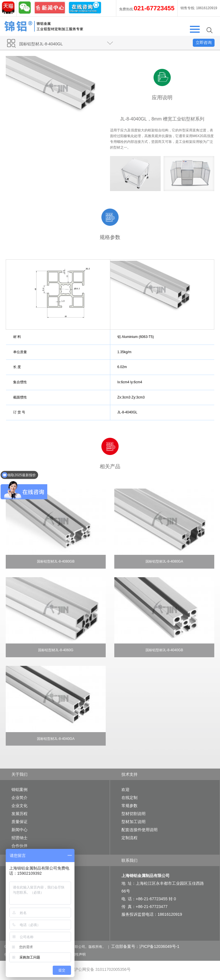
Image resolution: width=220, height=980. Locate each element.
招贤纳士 (19, 838)
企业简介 (19, 798)
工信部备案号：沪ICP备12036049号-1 (145, 946)
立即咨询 (204, 42)
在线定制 (129, 798)
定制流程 (129, 838)
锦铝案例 (19, 790)
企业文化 (19, 806)
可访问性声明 (75, 954)
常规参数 (129, 806)
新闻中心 (19, 830)
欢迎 (125, 790)
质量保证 (19, 822)
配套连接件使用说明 (140, 830)
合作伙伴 (19, 846)
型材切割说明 (133, 814)
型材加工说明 (133, 822)
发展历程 (19, 814)
